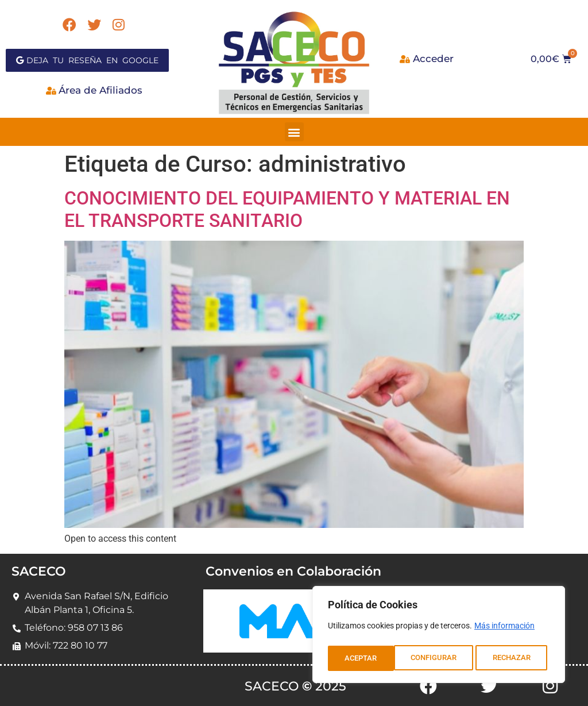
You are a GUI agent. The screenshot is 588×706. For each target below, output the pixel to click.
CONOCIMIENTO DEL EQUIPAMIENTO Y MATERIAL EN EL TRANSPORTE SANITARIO (287, 209)
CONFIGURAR (367, 658)
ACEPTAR (518, 658)
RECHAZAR (446, 658)
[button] (294, 132)
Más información (504, 630)
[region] (439, 636)
